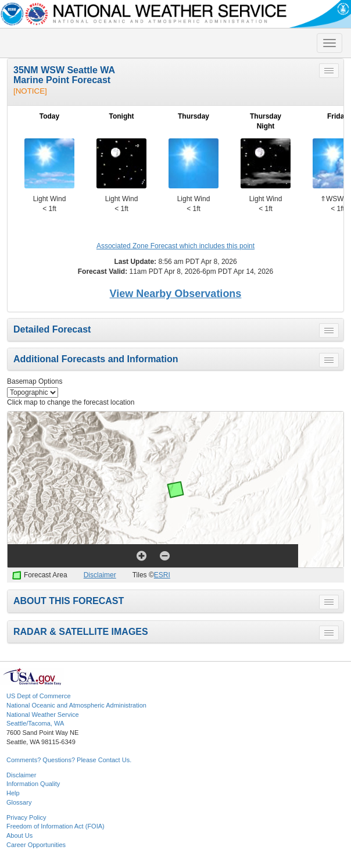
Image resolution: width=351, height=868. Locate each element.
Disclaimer (100, 575)
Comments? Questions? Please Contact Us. (69, 760)
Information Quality (33, 784)
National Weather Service (43, 715)
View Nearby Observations (176, 294)
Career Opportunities (36, 845)
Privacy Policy (26, 817)
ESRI (162, 575)
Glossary (19, 802)
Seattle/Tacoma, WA (35, 723)
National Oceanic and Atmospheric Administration (76, 705)
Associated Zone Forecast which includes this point (175, 246)
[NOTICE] (30, 91)
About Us (19, 835)
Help (13, 793)
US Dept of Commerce (39, 696)
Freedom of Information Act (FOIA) (55, 826)
